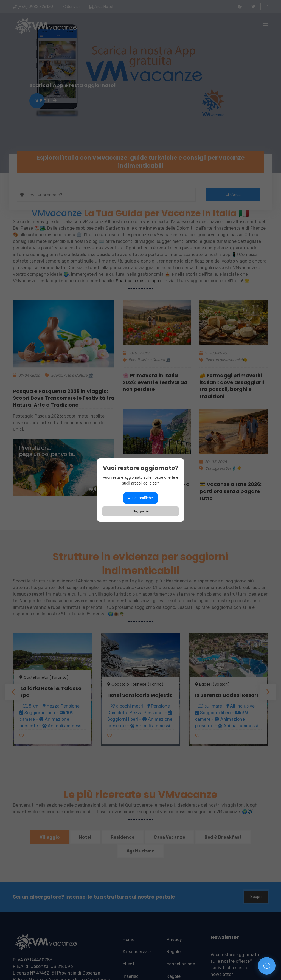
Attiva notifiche (140, 498)
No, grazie (140, 511)
